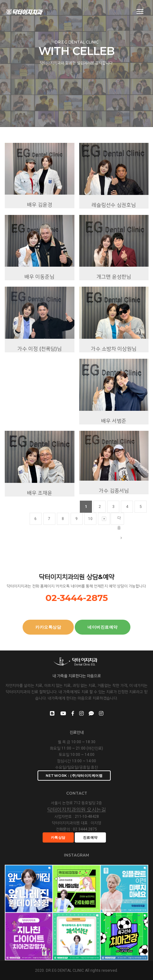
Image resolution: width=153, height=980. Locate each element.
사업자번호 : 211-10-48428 (77, 817)
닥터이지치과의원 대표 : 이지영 (76, 823)
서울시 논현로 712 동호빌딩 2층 (76, 803)
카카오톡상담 (48, 627)
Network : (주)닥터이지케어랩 (74, 776)
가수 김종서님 (114, 514)
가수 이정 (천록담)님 (40, 372)
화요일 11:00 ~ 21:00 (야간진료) (76, 748)
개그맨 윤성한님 (114, 300)
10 (90, 542)
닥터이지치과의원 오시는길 (77, 810)
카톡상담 (58, 837)
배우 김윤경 (40, 228)
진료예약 (90, 837)
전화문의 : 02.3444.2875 (76, 829)
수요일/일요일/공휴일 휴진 (77, 767)
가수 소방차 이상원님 (114, 372)
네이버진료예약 (103, 627)
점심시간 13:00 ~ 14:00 (76, 761)
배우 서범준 (114, 444)
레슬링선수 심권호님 (114, 228)
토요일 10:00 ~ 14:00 (77, 755)
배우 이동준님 (39, 300)
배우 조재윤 (40, 516)
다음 (120, 544)
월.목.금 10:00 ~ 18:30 (77, 742)
